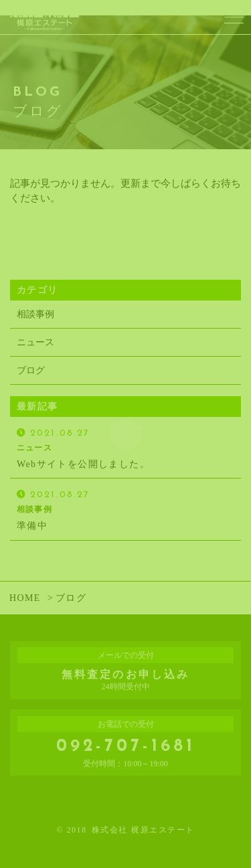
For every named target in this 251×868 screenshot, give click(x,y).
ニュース (35, 342)
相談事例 (35, 314)
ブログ (31, 370)
